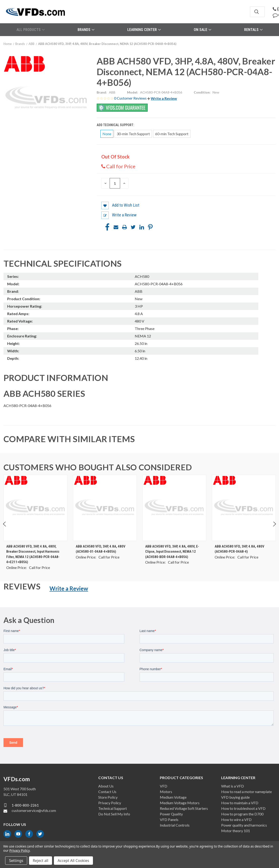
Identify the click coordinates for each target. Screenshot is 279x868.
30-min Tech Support (133, 134)
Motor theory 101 (236, 831)
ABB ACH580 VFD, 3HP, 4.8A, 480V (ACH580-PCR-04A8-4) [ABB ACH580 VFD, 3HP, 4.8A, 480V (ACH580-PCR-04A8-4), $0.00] (240, 549)
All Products (31, 30)
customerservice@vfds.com (34, 810)
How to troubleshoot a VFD (243, 808)
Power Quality (171, 814)
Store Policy (108, 797)
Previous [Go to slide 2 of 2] (5, 529)
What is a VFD (233, 786)
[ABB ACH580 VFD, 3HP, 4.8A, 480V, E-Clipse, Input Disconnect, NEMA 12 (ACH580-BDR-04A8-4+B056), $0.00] (174, 508)
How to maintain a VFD (240, 803)
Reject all (41, 861)
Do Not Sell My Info (114, 814)
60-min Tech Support (172, 134)
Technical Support (113, 808)
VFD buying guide (235, 797)
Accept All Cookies (73, 861)
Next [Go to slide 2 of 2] (274, 529)
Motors (166, 792)
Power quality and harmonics (244, 825)
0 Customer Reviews (131, 98)
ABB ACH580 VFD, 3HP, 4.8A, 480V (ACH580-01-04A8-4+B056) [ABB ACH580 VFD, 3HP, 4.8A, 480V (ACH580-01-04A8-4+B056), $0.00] (101, 549)
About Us (106, 786)
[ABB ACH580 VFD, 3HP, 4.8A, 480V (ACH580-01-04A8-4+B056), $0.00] (105, 508)
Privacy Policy (110, 803)
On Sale (202, 30)
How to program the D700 (242, 814)
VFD (164, 786)
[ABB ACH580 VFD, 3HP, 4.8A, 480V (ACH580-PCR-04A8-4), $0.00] (244, 508)
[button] (162, 98)
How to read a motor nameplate (246, 792)
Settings (16, 861)
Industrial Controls (175, 825)
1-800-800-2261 (25, 805)
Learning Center (144, 30)
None (107, 134)
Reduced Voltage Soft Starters (184, 808)
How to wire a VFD (236, 819)
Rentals (253, 30)
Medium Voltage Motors (180, 803)
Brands (86, 30)
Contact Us (107, 792)
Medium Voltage (173, 797)
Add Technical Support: (116, 125)
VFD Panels (169, 819)
